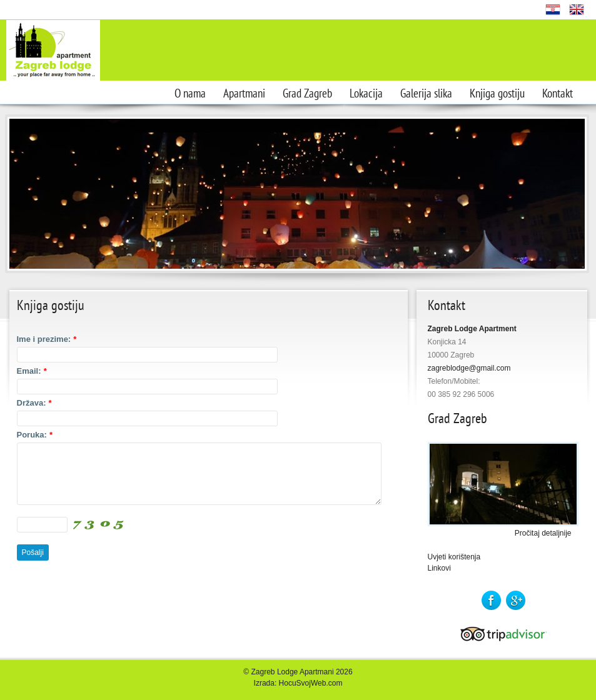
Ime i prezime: (47, 339)
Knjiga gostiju (497, 94)
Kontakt (558, 94)
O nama (190, 94)
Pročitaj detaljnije (543, 533)
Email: (32, 371)
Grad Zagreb (307, 94)
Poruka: (35, 435)
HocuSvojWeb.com (311, 683)
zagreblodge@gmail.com (469, 368)
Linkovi (439, 568)
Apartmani (244, 94)
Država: (34, 403)
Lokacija (366, 94)
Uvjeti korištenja (454, 557)
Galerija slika (426, 94)
